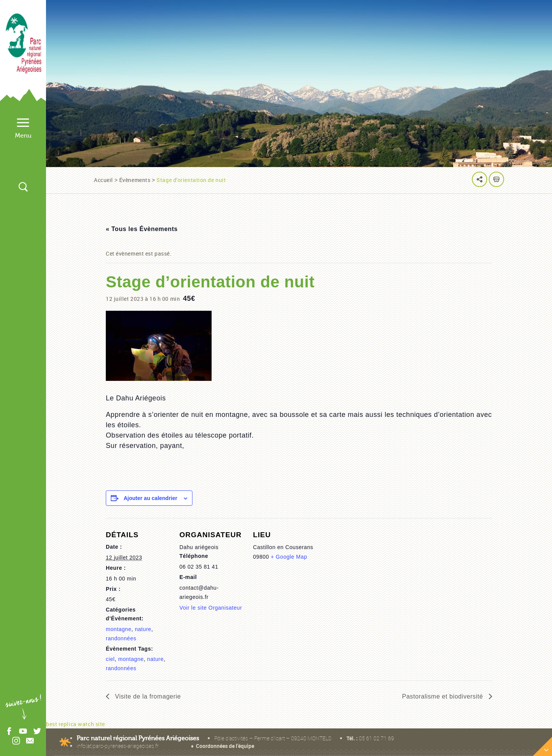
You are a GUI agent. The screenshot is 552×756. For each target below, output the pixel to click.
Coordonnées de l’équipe (225, 746)
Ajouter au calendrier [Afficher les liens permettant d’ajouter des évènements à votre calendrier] (150, 498)
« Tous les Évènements (142, 229)
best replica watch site (76, 724)
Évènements (135, 180)
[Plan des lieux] (403, 597)
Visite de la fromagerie (147, 696)
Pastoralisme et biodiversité (444, 696)
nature (143, 629)
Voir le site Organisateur (211, 608)
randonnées (121, 638)
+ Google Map (289, 557)
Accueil (103, 180)
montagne (119, 629)
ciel (110, 659)
